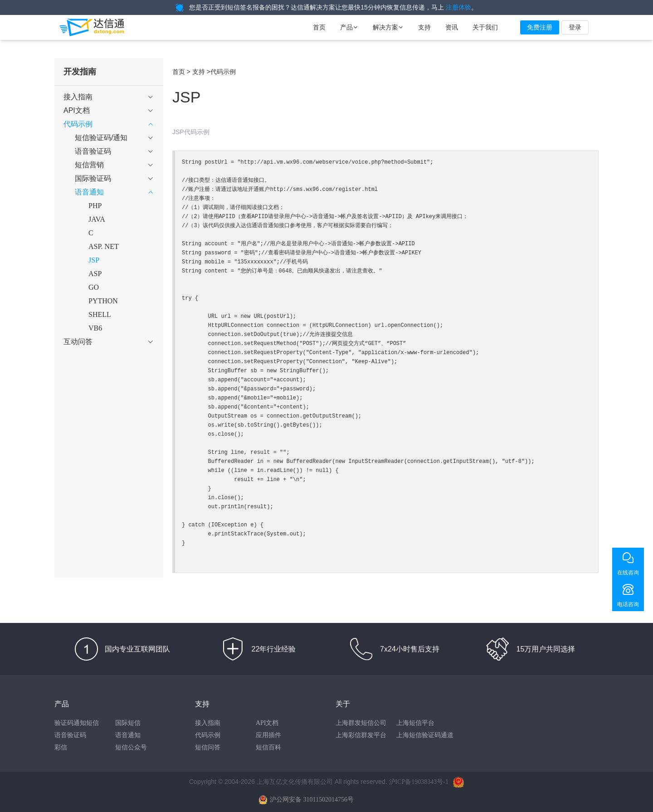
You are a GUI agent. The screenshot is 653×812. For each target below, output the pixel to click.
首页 (319, 27)
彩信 (61, 747)
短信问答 (208, 747)
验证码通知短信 (77, 723)
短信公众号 (131, 747)
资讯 (452, 27)
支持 (424, 27)
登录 (575, 27)
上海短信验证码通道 (425, 735)
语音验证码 (70, 735)
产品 (349, 27)
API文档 (267, 723)
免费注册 (540, 27)
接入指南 (208, 723)
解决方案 (388, 27)
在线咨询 (628, 573)
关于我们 (485, 27)
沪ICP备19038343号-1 (419, 782)
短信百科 (268, 747)
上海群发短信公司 (361, 723)
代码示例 (208, 735)
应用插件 (268, 735)
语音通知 (128, 735)
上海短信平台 (415, 723)
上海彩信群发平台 (361, 735)
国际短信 (128, 723)
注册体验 (458, 7)
